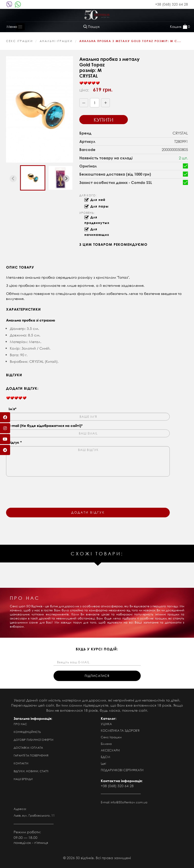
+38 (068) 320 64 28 (172, 4)
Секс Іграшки (19, 41)
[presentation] (44, 489)
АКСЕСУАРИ (110, 750)
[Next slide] (66, 179)
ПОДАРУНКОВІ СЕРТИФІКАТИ (122, 770)
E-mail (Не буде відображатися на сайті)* (46, 426)
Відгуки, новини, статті (31, 771)
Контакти (21, 763)
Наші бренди (23, 779)
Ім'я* (13, 409)
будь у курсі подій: (97, 649)
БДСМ (105, 757)
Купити (104, 120)
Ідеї (103, 763)
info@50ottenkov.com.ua (129, 802)
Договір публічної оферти (33, 740)
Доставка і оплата (28, 748)
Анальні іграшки (56, 41)
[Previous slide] (13, 179)
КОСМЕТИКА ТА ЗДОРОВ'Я (120, 731)
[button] (33, 178)
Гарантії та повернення (31, 756)
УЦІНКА (106, 724)
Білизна (106, 744)
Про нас (20, 724)
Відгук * (15, 442)
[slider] (89, 83)
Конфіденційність (27, 732)
